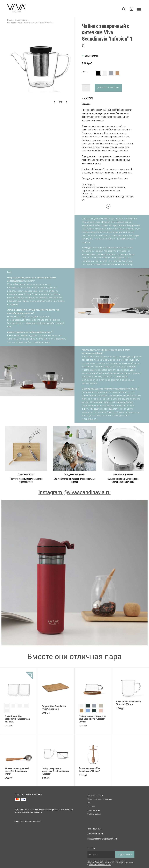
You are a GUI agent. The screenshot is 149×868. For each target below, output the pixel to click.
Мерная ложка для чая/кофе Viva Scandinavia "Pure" (17, 771)
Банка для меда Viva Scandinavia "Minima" (90, 770)
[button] (54, 102)
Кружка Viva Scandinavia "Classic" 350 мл (128, 703)
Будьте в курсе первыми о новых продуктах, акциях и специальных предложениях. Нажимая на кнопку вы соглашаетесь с (111, 863)
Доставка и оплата (95, 795)
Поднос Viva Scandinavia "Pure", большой (54, 708)
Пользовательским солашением (100, 865)
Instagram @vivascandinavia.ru (75, 492)
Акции (17, 20)
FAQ (89, 803)
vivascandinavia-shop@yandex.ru (102, 839)
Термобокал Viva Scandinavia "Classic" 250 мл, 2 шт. (17, 719)
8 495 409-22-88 (95, 834)
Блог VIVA (91, 807)
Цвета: (85, 72)
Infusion (24, 20)
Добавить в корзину (108, 88)
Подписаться (125, 854)
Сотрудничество (94, 810)
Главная (10, 20)
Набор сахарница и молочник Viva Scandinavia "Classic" (55, 771)
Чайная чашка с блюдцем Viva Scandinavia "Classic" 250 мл (92, 719)
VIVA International (94, 814)
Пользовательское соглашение (100, 799)
